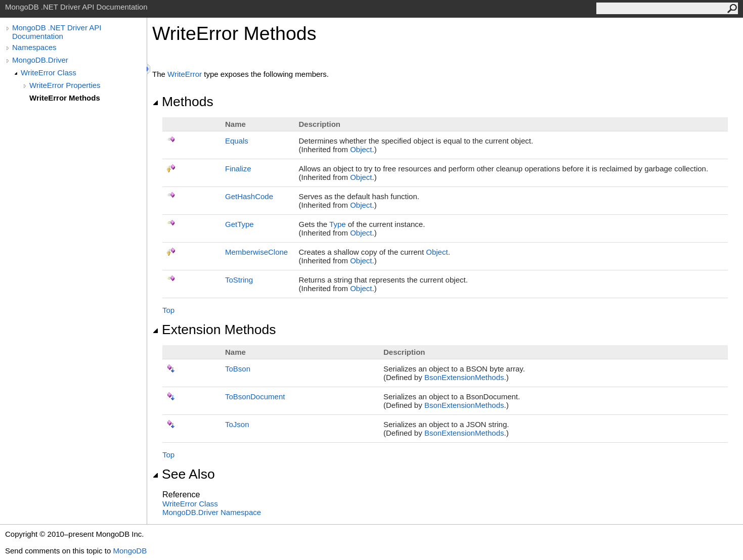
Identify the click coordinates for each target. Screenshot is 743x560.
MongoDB (130, 551)
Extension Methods (214, 330)
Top (168, 310)
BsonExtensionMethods (464, 377)
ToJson (237, 424)
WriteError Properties (65, 85)
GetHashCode (249, 196)
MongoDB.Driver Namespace (212, 512)
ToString (239, 280)
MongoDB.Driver (40, 60)
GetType (239, 224)
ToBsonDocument (255, 396)
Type (338, 224)
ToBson (238, 369)
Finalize (238, 169)
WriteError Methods (65, 98)
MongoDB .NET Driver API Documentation (57, 32)
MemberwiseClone (256, 252)
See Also (184, 474)
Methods (183, 102)
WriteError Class (49, 73)
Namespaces (34, 47)
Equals (237, 141)
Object (361, 149)
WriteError (185, 74)
